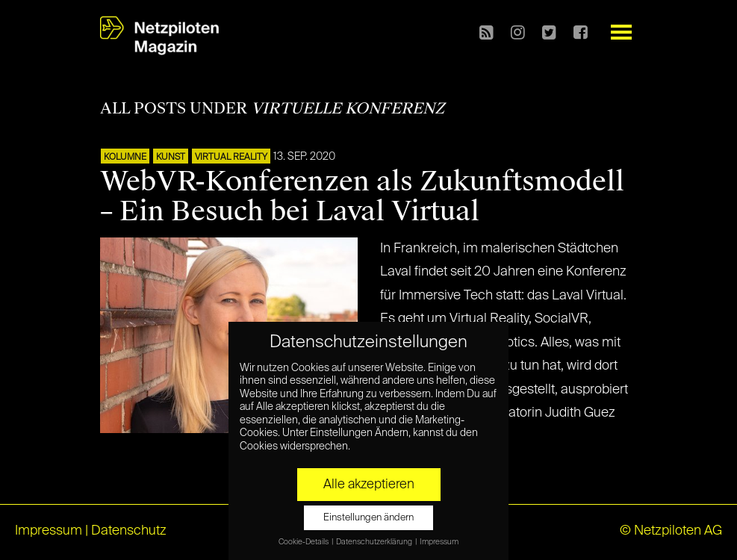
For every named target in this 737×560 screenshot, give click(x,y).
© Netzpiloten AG (671, 531)
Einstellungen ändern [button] (368, 518)
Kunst (171, 158)
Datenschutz (129, 531)
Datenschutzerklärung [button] (375, 542)
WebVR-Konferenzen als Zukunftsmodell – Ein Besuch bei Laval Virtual (362, 196)
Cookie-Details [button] (304, 542)
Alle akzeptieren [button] (369, 485)
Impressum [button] (439, 542)
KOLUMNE (125, 158)
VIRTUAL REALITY (231, 158)
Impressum (49, 531)
